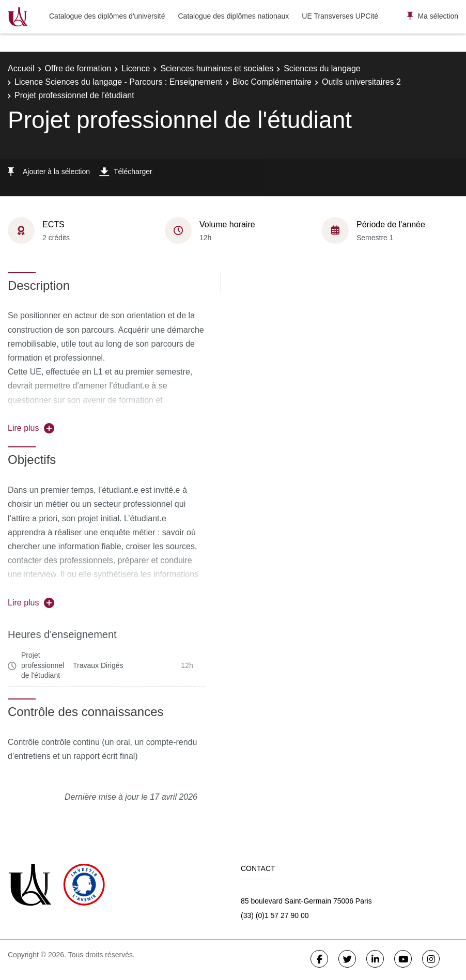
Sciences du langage (322, 68)
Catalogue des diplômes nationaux (233, 16)
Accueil (21, 68)
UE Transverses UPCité (340, 16)
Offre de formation (78, 68)
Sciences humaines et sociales (217, 68)
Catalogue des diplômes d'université (107, 16)
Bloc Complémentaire (272, 82)
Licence (136, 68)
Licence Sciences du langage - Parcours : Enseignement (118, 82)
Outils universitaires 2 (361, 82)
